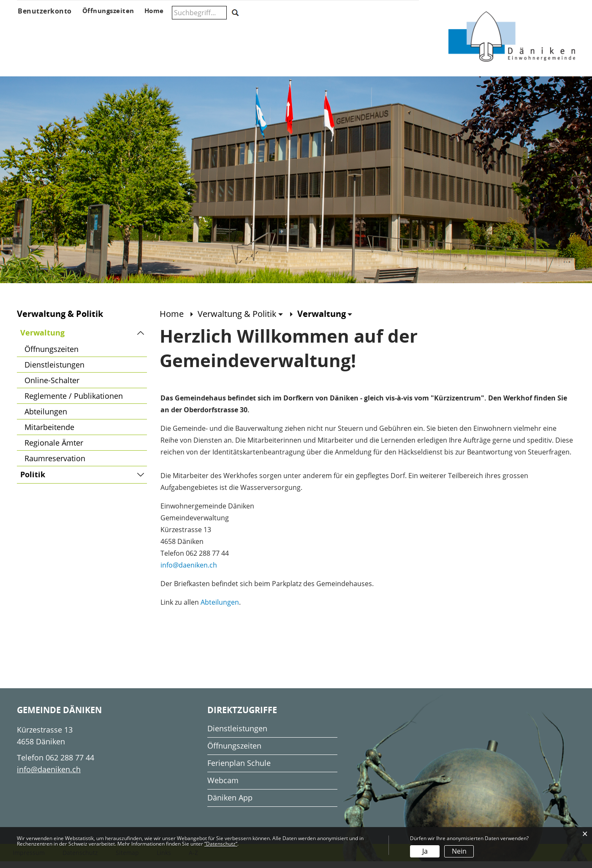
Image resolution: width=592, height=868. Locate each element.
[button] (240, 320)
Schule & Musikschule (235, 28)
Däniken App (230, 804)
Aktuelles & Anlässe (92, 28)
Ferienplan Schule (239, 769)
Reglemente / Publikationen (74, 402)
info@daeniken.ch (189, 571)
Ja (425, 851)
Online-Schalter (52, 387)
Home (172, 320)
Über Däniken (36, 28)
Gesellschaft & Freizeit (315, 28)
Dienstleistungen (54, 371)
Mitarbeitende (49, 433)
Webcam (223, 787)
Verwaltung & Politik (165, 28)
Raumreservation (55, 465)
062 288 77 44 (70, 764)
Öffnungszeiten (52, 355)
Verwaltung (67, 339)
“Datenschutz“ (221, 844)
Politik (33, 481)
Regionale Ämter (54, 449)
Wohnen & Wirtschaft (385, 28)
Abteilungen (46, 418)
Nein (459, 851)
